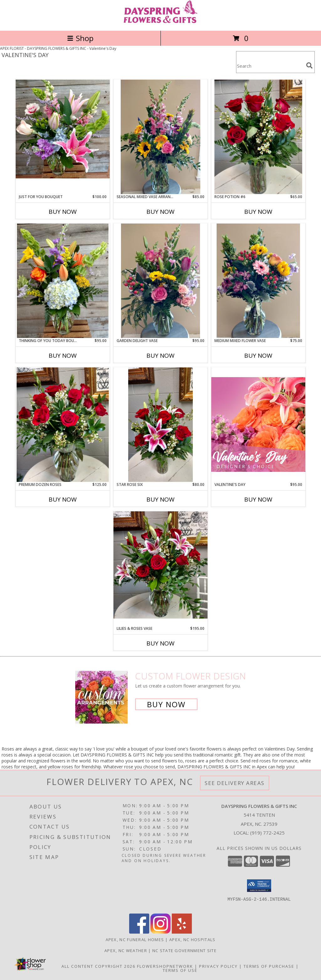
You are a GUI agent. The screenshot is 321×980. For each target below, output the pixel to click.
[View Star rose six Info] (160, 425)
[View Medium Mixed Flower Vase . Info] (258, 281)
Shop (80, 38)
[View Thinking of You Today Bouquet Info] (63, 281)
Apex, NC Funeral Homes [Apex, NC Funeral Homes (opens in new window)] (135, 940)
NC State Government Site (184, 951)
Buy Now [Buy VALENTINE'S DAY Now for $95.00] (258, 499)
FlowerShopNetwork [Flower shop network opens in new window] (165, 966)
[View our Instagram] (160, 932)
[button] (259, 886)
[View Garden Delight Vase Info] (160, 281)
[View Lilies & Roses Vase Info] (160, 565)
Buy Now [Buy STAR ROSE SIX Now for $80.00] (160, 499)
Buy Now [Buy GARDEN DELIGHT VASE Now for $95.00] (160, 356)
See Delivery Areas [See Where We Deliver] (235, 783)
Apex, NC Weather (126, 951)
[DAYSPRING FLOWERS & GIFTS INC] (160, 21)
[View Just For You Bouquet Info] (63, 129)
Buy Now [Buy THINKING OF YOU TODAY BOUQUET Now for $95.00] (63, 356)
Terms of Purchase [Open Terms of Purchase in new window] (269, 966)
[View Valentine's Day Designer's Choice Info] (258, 424)
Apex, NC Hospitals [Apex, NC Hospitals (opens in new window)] (192, 940)
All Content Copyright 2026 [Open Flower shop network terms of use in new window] (98, 966)
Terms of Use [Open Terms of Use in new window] (180, 970)
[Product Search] (270, 66)
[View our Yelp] (182, 932)
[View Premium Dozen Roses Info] (63, 425)
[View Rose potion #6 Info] (258, 137)
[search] (309, 66)
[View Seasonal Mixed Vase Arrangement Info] (160, 137)
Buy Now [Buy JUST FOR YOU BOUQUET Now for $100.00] (63, 212)
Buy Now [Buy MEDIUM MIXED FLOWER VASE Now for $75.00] (258, 356)
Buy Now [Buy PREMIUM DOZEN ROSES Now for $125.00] (63, 499)
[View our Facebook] (139, 932)
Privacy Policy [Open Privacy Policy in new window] (218, 966)
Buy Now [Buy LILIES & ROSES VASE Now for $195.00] (160, 643)
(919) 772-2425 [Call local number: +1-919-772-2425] (267, 833)
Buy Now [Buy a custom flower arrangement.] (166, 704)
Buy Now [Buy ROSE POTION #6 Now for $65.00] (258, 212)
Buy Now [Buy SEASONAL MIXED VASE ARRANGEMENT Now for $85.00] (160, 212)
